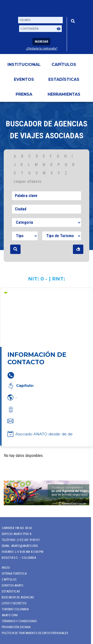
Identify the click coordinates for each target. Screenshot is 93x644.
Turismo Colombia (13, 609)
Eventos (24, 79)
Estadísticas (64, 79)
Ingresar (41, 42)
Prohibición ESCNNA (14, 627)
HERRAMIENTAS (64, 94)
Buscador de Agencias (16, 597)
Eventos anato (11, 585)
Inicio (4, 568)
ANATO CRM (8, 615)
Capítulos (64, 65)
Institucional (24, 65)
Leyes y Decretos (12, 603)
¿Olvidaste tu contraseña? (42, 49)
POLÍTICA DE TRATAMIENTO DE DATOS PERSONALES (33, 633)
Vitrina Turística (12, 574)
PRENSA (24, 94)
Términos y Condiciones (17, 621)
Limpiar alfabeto (28, 182)
